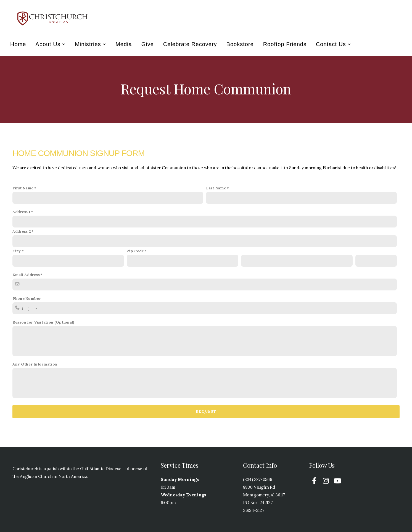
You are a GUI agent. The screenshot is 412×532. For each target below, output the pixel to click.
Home (18, 44)
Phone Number (27, 298)
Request (206, 411)
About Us (50, 44)
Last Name (216, 188)
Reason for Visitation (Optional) (43, 322)
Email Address (26, 275)
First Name (23, 188)
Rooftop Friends (285, 44)
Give (148, 44)
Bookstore (240, 44)
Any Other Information (35, 364)
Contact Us (333, 44)
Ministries (90, 44)
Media (124, 44)
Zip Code (135, 251)
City (17, 251)
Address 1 (21, 212)
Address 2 (22, 231)
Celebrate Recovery (190, 44)
